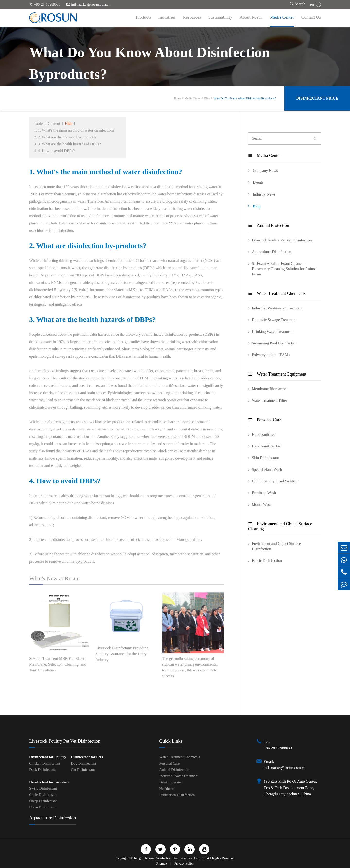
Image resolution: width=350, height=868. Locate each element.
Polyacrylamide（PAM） (272, 355)
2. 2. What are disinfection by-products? (65, 137)
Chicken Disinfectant (45, 763)
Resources (192, 17)
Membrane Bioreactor (269, 389)
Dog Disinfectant (83, 763)
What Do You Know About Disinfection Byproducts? (245, 98)
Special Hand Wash (267, 469)
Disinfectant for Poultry (48, 757)
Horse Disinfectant (43, 807)
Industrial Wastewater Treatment (277, 308)
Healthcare (167, 789)
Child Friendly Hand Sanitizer (275, 481)
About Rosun (251, 17)
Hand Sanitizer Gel (267, 446)
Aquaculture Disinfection (271, 252)
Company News (263, 170)
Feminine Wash (264, 493)
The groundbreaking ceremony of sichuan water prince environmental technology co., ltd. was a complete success (190, 667)
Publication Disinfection (177, 795)
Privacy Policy (184, 864)
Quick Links (171, 741)
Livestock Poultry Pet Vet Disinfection (282, 240)
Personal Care (265, 420)
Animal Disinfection (174, 770)
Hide (69, 124)
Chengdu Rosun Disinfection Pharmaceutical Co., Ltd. (169, 858)
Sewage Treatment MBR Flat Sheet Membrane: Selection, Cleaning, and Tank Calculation (58, 664)
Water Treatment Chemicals (277, 293)
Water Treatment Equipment (277, 374)
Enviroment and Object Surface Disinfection (276, 546)
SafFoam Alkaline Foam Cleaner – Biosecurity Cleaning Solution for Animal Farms (284, 269)
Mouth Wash (262, 504)
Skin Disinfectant (265, 458)
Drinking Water (171, 782)
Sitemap (162, 864)
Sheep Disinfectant (43, 801)
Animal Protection (269, 225)
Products (144, 17)
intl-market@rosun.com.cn (88, 4)
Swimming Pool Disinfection (275, 343)
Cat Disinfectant (83, 770)
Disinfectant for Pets (87, 757)
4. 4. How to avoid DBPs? (54, 151)
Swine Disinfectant (43, 788)
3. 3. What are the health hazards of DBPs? (67, 144)
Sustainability (220, 17)
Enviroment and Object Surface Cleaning (280, 526)
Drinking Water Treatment (272, 331)
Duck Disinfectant (43, 770)
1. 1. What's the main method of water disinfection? (74, 130)
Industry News (262, 194)
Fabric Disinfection (267, 561)
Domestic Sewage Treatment (274, 320)
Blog (207, 98)
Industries (167, 17)
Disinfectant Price (317, 98)
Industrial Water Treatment (179, 776)
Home (177, 98)
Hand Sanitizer (263, 434)
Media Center (282, 17)
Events (256, 182)
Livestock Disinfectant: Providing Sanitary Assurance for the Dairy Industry (122, 654)
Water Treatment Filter (269, 400)
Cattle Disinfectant (43, 795)
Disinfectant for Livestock (49, 782)
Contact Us (311, 17)
